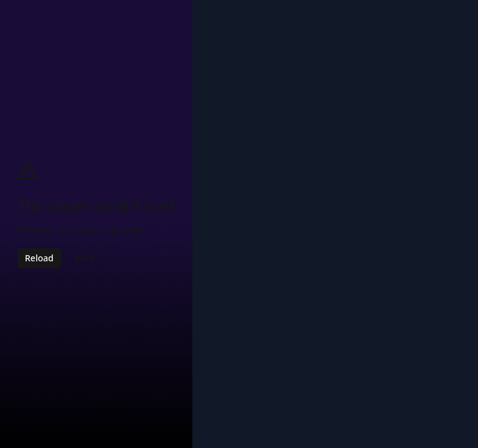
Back (84, 258)
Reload (39, 258)
